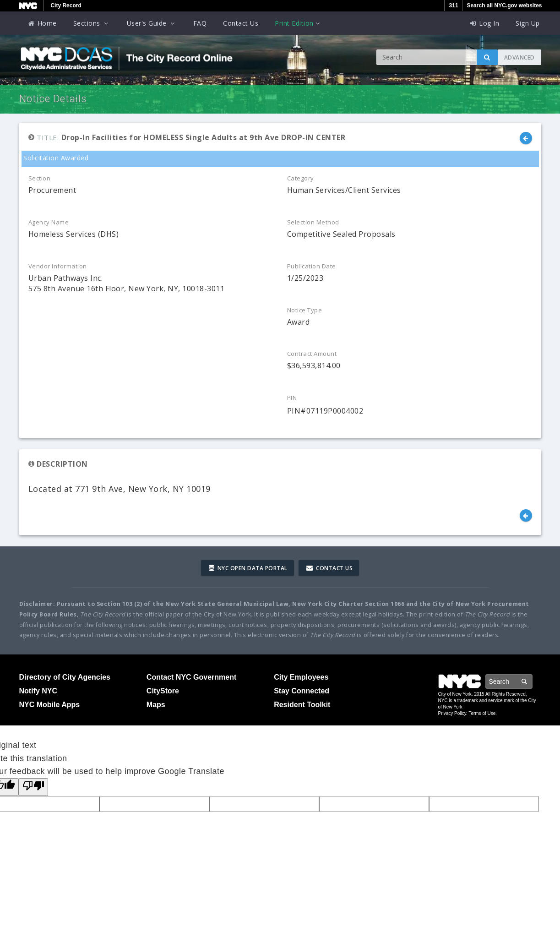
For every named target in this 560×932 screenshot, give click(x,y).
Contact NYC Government (191, 677)
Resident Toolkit (302, 705)
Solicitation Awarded (55, 158)
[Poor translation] (33, 787)
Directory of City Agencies (65, 677)
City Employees (301, 677)
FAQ (200, 23)
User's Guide (152, 23)
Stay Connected (302, 691)
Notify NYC (38, 691)
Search (532, 681)
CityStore (163, 691)
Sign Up (528, 23)
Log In (484, 23)
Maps (156, 705)
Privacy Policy (452, 713)
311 (454, 5)
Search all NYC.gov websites (504, 5)
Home (42, 23)
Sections (92, 23)
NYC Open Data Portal (248, 568)
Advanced (519, 57)
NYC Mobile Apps (50, 705)
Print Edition (298, 23)
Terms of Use (482, 713)
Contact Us (241, 23)
